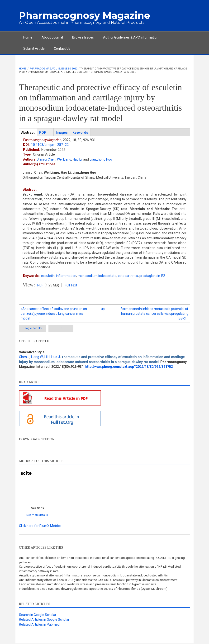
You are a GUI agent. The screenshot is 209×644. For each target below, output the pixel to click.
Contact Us (62, 49)
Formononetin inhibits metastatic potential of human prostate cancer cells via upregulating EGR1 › (154, 314)
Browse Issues (83, 37)
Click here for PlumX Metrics (40, 526)
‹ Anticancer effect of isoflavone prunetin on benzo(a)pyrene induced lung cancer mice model (54, 314)
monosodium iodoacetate (97, 276)
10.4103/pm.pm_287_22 (50, 145)
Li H (47, 357)
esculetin (48, 276)
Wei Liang (64, 159)
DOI (61, 328)
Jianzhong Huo (101, 159)
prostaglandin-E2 (152, 276)
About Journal (52, 37)
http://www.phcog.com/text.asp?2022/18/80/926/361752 (129, 367)
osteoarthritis (128, 276)
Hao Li (77, 159)
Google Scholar (32, 328)
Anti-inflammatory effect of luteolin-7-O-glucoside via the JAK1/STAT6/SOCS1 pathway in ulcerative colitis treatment (98, 580)
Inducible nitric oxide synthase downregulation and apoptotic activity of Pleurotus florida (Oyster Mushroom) (93, 589)
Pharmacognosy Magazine (85, 15)
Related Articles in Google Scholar (44, 619)
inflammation (66, 276)
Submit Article (34, 49)
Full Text (71, 285)
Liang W (37, 357)
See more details (37, 515)
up (103, 309)
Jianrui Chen (46, 159)
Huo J (56, 357)
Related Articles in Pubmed (39, 624)
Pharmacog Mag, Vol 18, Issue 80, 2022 (53, 69)
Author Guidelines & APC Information (131, 37)
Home (28, 37)
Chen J (24, 357)
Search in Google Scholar (38, 615)
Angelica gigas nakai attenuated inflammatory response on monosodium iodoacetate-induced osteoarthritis (93, 575)
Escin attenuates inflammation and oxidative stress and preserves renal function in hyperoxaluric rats (88, 584)
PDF (40, 285)
